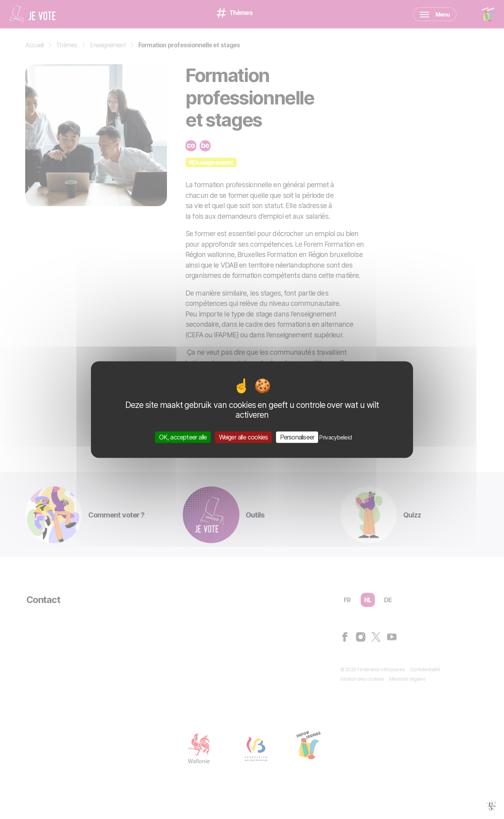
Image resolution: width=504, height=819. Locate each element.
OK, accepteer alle (183, 437)
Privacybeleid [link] (335, 437)
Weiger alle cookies (244, 437)
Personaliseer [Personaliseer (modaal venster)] (297, 437)
